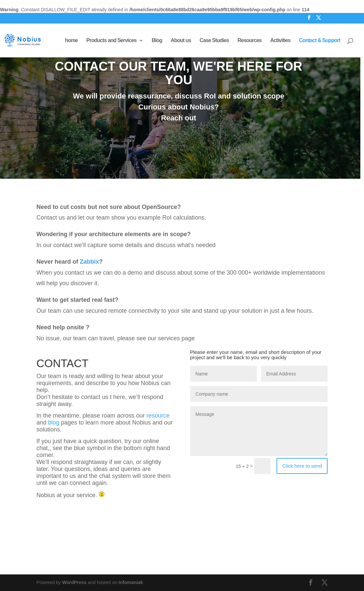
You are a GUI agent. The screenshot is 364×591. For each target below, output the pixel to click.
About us (181, 41)
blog (54, 423)
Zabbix (89, 262)
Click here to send (302, 466)
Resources (250, 41)
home (71, 41)
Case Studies (214, 41)
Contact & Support (320, 41)
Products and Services (111, 41)
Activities (280, 41)
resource (158, 416)
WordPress (75, 582)
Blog (157, 41)
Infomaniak (131, 582)
